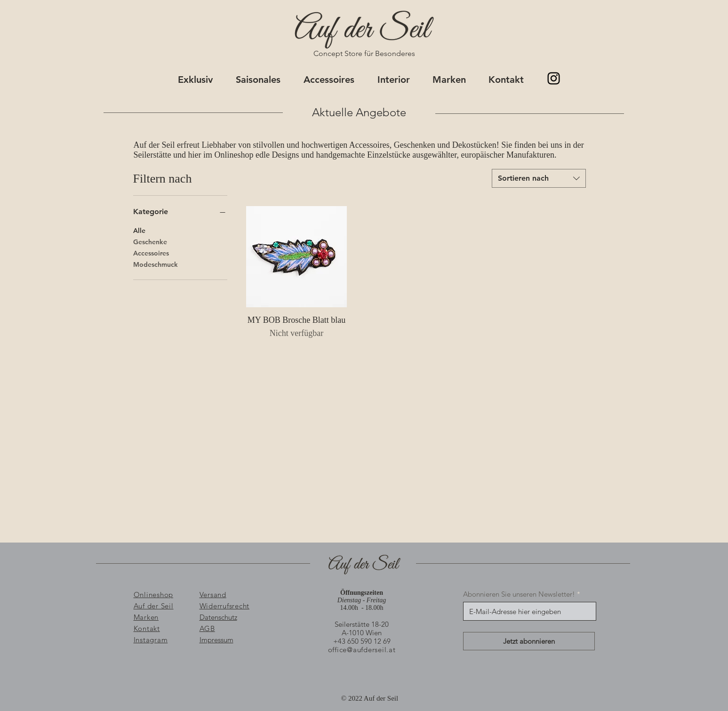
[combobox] (539, 178)
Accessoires (151, 253)
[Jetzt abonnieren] (529, 641)
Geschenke (150, 241)
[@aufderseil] (554, 78)
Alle (139, 230)
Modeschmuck (156, 264)
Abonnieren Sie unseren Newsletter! (519, 594)
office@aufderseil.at (362, 650)
